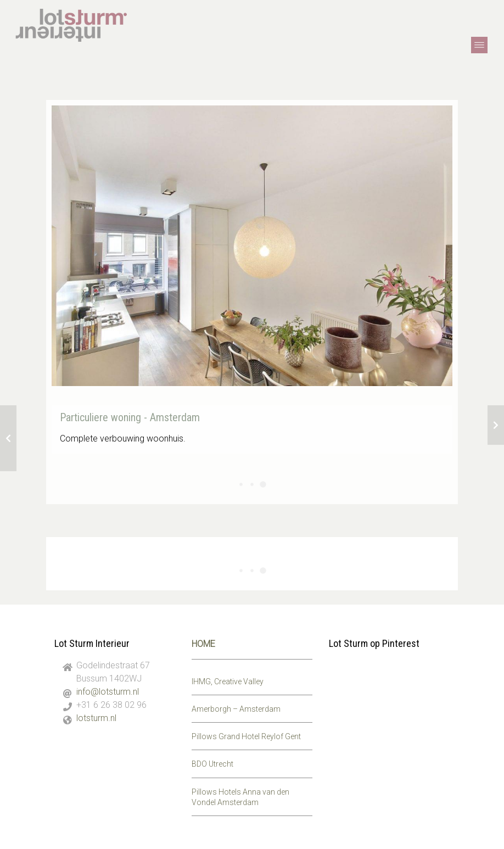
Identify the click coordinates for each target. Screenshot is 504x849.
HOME (203, 644)
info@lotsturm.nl (108, 692)
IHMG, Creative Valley (228, 682)
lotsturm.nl (96, 718)
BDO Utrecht (212, 764)
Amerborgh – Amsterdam (236, 709)
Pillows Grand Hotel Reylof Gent (246, 736)
